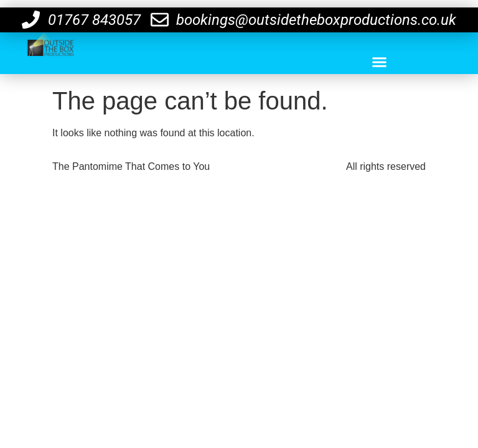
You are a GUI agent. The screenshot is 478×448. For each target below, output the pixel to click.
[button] (379, 62)
